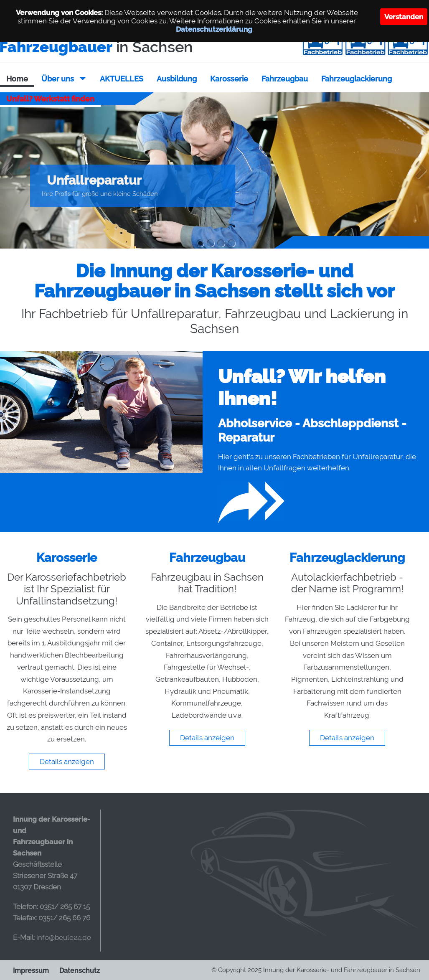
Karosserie (229, 79)
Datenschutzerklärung (214, 29)
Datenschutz (80, 970)
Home (17, 79)
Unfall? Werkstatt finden (50, 99)
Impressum (31, 970)
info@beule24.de (64, 937)
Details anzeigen (67, 761)
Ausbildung (177, 79)
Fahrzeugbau (285, 79)
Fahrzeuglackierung (357, 79)
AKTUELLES (122, 79)
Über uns (58, 79)
